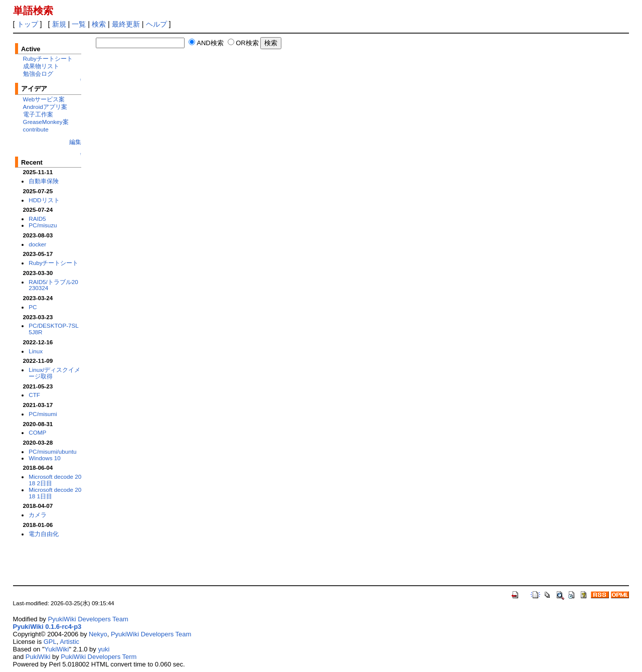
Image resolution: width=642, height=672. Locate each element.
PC (33, 307)
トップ (28, 24)
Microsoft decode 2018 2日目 (55, 480)
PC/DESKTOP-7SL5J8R (54, 329)
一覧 (79, 24)
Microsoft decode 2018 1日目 (55, 493)
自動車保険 (44, 181)
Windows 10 (45, 458)
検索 (99, 24)
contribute (36, 129)
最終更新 (126, 24)
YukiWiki (57, 649)
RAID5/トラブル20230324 (53, 285)
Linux (36, 351)
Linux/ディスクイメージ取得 (54, 373)
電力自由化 (44, 534)
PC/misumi (43, 414)
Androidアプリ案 (45, 107)
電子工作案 (38, 114)
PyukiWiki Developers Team (88, 619)
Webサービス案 (44, 99)
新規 (59, 24)
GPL (50, 642)
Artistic (69, 642)
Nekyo (98, 634)
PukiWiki (38, 657)
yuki (104, 649)
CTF (34, 395)
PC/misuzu (43, 225)
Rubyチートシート (48, 58)
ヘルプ (156, 24)
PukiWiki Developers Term (99, 657)
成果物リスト (41, 66)
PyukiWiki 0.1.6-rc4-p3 (47, 627)
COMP (37, 432)
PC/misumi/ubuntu (52, 451)
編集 (75, 142)
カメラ (38, 515)
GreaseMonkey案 (46, 122)
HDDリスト (44, 200)
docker (37, 244)
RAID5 (37, 219)
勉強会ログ (38, 74)
